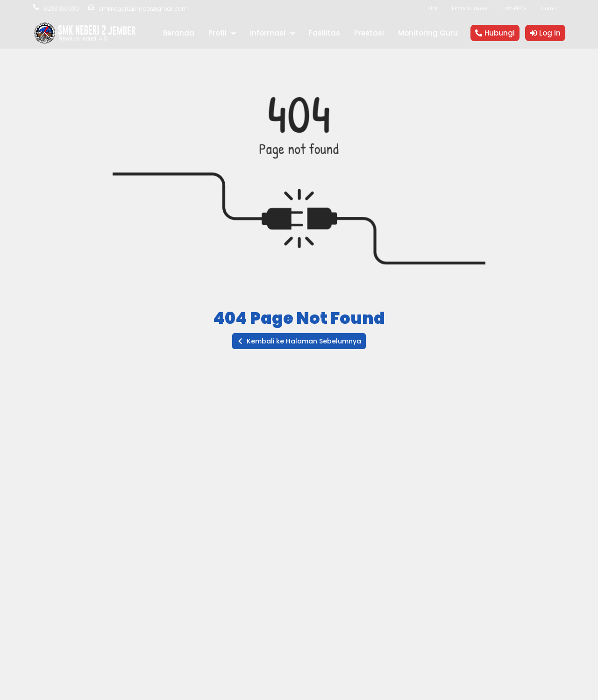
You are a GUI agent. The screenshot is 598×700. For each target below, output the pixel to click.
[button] (299, 341)
